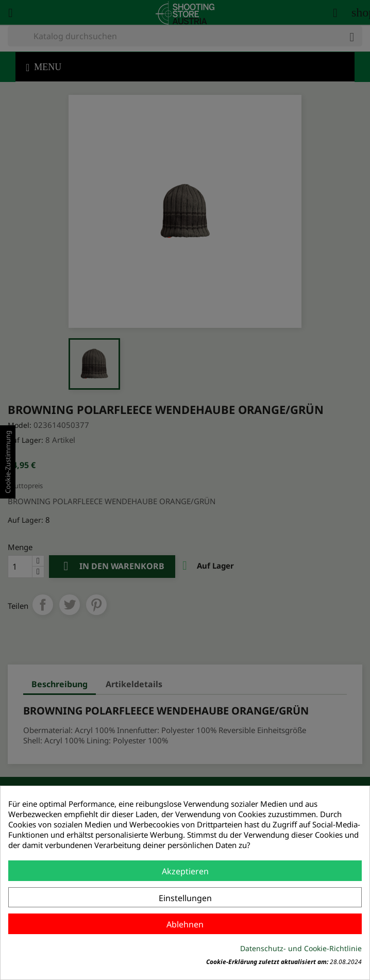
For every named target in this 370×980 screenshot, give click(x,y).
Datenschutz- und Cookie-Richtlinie (301, 948)
